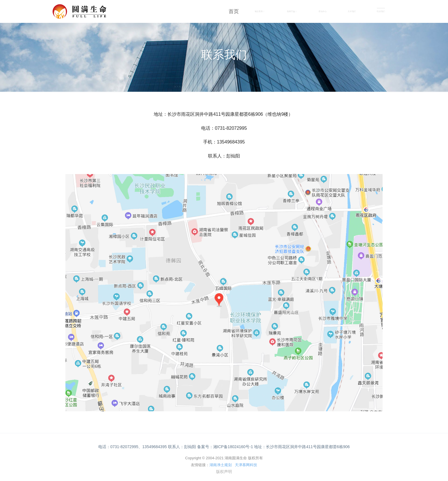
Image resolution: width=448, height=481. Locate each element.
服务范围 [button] (292, 11)
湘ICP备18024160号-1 (233, 447)
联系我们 (381, 11)
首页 (234, 11)
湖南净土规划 (221, 465)
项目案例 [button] (259, 11)
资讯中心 (323, 11)
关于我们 (352, 11)
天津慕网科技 (246, 465)
